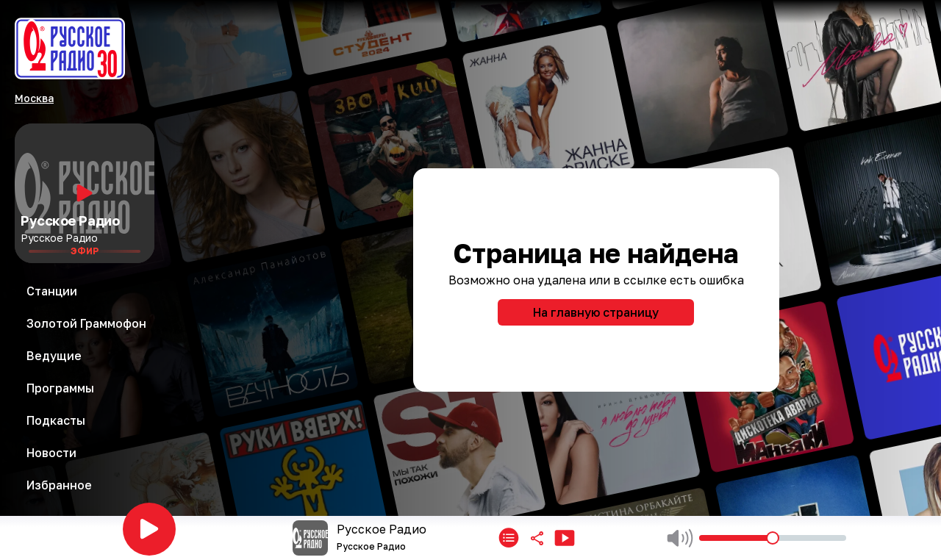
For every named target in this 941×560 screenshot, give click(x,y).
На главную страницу (596, 312)
